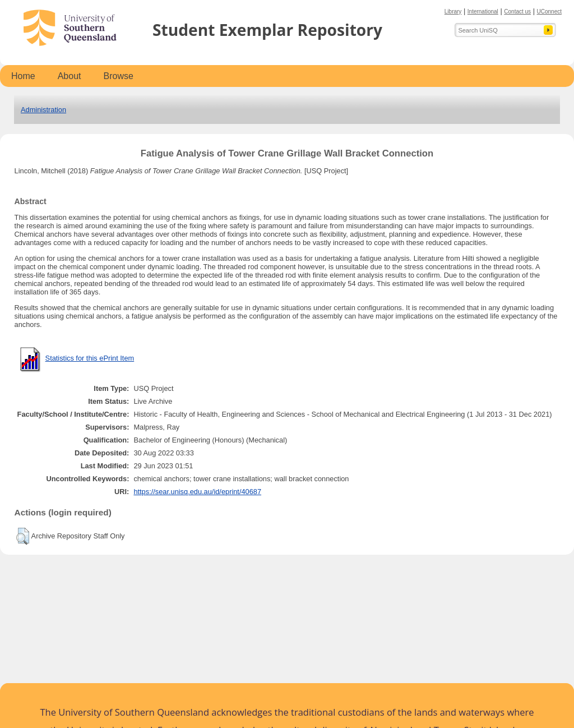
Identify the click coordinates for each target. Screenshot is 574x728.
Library (453, 11)
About (70, 76)
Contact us (517, 11)
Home (23, 76)
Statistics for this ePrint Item (90, 358)
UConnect (549, 11)
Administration (43, 110)
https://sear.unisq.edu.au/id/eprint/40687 (197, 492)
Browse (119, 76)
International (483, 11)
